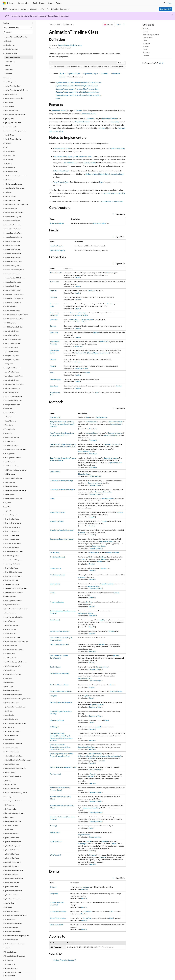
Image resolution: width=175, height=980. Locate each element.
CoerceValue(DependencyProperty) (62, 539)
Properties (147, 43)
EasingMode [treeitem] (9, 364)
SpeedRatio (54, 386)
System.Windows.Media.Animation (70, 45)
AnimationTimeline (59, 111)
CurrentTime (87, 918)
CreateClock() (55, 553)
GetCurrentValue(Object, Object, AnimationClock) (72, 156)
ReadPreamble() (55, 774)
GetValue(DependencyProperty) (61, 702)
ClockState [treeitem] (8, 163)
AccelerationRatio (56, 273)
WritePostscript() (56, 841)
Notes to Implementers (151, 35)
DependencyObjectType (78, 313)
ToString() (53, 826)
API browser (68, 25)
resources (115, 122)
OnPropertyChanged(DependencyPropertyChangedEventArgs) (100, 756)
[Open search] (165, 3)
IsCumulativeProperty (57, 250)
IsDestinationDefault (61, 171)
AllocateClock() (55, 417)
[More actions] (124, 25)
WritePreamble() (56, 855)
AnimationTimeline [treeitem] (13, 57)
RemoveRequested (56, 925)
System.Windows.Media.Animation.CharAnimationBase (77, 89)
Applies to (146, 52)
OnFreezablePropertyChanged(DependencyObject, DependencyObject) (60, 747)
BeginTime (54, 291)
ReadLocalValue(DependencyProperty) (63, 767)
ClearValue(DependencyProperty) (61, 481)
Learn (51, 25)
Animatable (116, 74)
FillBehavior (54, 333)
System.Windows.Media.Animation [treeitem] (16, 37)
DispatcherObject (73, 74)
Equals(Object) (55, 584)
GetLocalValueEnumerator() (59, 673)
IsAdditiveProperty (56, 246)
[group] (87, 67)
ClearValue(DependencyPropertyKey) (63, 489)
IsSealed (53, 366)
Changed (92, 758)
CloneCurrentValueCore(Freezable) (62, 530)
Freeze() (53, 593)
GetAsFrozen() (55, 620)
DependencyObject (91, 74)
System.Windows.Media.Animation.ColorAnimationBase (78, 92)
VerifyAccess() (55, 832)
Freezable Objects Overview (114, 193)
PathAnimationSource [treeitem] (12, 625)
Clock (87, 417)
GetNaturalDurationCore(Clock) (61, 691)
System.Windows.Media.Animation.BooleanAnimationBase (79, 83)
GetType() (53, 696)
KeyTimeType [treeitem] (9, 511)
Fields (145, 41)
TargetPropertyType (61, 182)
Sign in (170, 3)
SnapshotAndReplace (111, 435)
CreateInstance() (56, 568)
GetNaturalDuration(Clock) (59, 685)
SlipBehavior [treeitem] (9, 829)
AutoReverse (54, 282)
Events (145, 49)
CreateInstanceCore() (61, 148)
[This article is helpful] (160, 63)
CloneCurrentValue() (57, 521)
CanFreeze (54, 297)
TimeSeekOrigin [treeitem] (10, 964)
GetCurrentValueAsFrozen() (59, 644)
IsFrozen (53, 359)
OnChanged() (55, 727)
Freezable (105, 74)
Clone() (53, 498)
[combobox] (18, 28)
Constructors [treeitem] (11, 61)
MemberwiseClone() (57, 720)
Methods (146, 46)
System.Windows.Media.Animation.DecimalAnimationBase (79, 95)
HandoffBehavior (116, 424)
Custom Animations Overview (111, 201)
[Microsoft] (4, 3)
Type (101, 182)
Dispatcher (54, 319)
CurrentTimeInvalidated (58, 918)
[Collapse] (32, 23)
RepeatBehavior (55, 379)
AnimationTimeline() (57, 223)
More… (59, 98)
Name (52, 373)
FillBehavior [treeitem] (8, 417)
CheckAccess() (55, 472)
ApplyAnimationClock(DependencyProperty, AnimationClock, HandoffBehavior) (62, 424)
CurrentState (87, 911)
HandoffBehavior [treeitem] (10, 421)
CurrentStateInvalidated (58, 911)
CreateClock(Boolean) (57, 557)
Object (61, 74)
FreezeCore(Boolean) (57, 602)
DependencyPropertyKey (103, 492)
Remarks (146, 32)
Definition (147, 29)
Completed (54, 894)
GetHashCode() (55, 667)
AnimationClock (70, 163)
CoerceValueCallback (106, 541)
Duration (110, 273)
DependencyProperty (115, 422)
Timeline (62, 77)
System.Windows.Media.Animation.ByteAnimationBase (77, 86)
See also (146, 55)
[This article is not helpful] (163, 63)
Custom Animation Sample (64, 960)
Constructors (148, 38)
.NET (58, 25)
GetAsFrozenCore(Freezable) (60, 631)
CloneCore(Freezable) (57, 512)
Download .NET (166, 9)
